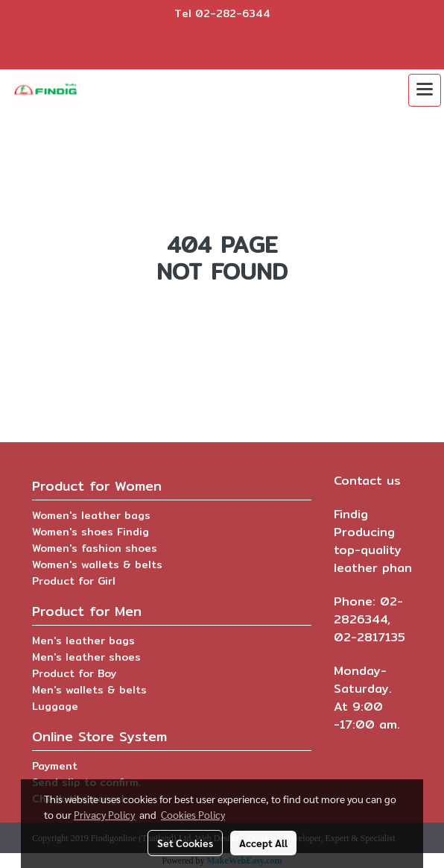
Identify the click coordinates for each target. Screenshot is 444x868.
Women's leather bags (91, 515)
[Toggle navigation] (425, 90)
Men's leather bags (83, 641)
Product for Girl (74, 581)
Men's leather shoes (86, 657)
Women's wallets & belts (97, 564)
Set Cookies (185, 843)
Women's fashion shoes (95, 548)
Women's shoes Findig (91, 532)
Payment (55, 766)
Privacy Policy (104, 814)
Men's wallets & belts (89, 690)
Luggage (55, 706)
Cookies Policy (193, 814)
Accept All (263, 843)
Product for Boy (74, 673)
